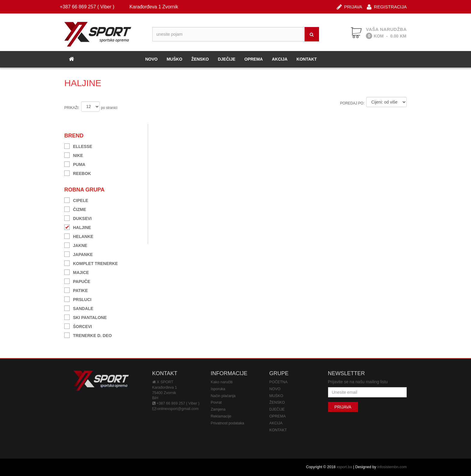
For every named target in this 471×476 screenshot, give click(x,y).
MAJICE (77, 272)
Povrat (216, 402)
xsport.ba (344, 467)
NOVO (151, 59)
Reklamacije (221, 416)
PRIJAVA (349, 6)
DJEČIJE (226, 59)
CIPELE (76, 200)
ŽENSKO (200, 59)
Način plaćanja (223, 396)
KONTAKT (307, 59)
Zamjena (218, 409)
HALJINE (78, 227)
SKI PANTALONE (85, 317)
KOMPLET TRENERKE (91, 263)
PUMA (75, 164)
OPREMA (254, 59)
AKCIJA (280, 59)
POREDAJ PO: (352, 103)
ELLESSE (78, 146)
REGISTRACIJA (387, 6)
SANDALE (79, 308)
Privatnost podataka (228, 423)
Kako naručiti (222, 382)
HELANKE (79, 236)
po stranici (109, 108)
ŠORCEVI (78, 326)
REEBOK (78, 173)
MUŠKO (175, 59)
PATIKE (76, 290)
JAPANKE (79, 254)
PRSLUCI (78, 299)
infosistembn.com (392, 467)
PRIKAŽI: (72, 108)
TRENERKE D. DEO (88, 335)
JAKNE (76, 245)
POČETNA (279, 382)
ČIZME (75, 209)
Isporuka (218, 389)
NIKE (74, 155)
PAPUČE (77, 281)
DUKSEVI (78, 218)
